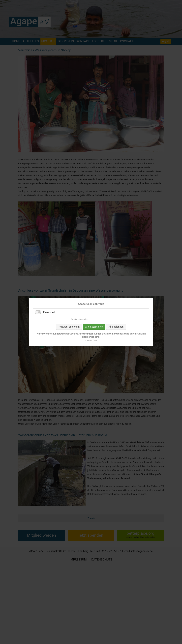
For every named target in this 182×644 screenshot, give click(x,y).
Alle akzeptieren (94, 327)
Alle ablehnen (116, 327)
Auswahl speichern (69, 327)
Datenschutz (91, 340)
